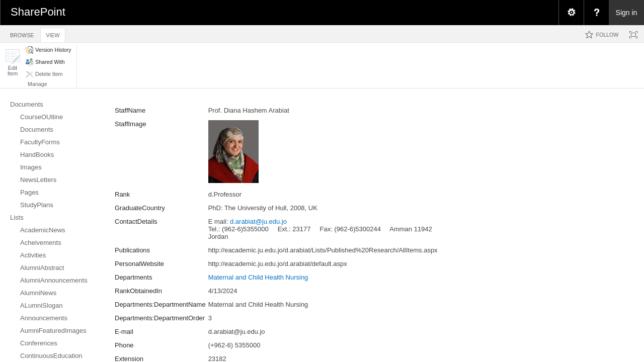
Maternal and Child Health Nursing (258, 277)
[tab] (22, 33)
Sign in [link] (627, 13)
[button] (13, 63)
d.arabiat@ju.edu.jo (258, 221)
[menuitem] (571, 13)
